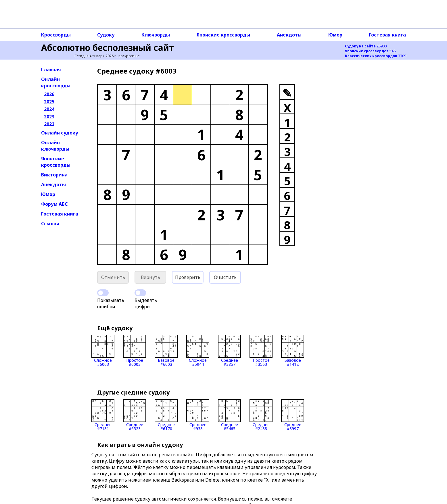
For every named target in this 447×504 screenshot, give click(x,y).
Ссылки (50, 224)
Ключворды (156, 35)
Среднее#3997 (293, 415)
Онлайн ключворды (55, 146)
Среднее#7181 (103, 415)
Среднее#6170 (166, 415)
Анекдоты (289, 35)
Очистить (225, 277)
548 (370, 51)
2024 (49, 109)
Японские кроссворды (223, 35)
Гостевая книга (387, 35)
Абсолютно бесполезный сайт (108, 48)
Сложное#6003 (103, 351)
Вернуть (150, 277)
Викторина (54, 175)
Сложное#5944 (198, 351)
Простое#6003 (135, 351)
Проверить (188, 277)
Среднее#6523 (135, 415)
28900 (366, 46)
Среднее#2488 (261, 415)
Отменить (113, 277)
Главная (51, 70)
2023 (49, 117)
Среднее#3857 (229, 351)
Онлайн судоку (60, 133)
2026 (49, 94)
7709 (376, 56)
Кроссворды (56, 35)
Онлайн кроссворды (56, 82)
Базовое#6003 (166, 351)
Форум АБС (54, 204)
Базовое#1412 (293, 351)
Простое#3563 (261, 351)
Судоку (106, 35)
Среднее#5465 (229, 415)
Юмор (335, 35)
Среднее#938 (198, 415)
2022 (49, 124)
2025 (49, 102)
